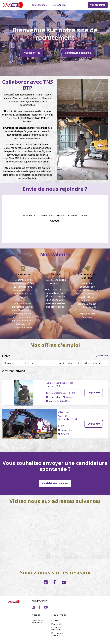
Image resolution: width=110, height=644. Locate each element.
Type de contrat (68, 363)
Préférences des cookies (57, 611)
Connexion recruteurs (56, 606)
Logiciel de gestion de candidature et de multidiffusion (55, 639)
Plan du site (57, 601)
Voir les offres (32, 53)
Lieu (42, 363)
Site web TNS (59, 5)
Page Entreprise (39, 5)
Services (15, 363)
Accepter (55, 221)
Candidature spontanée (78, 53)
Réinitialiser (102, 356)
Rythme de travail (95, 363)
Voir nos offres (98, 5)
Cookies (55, 598)
